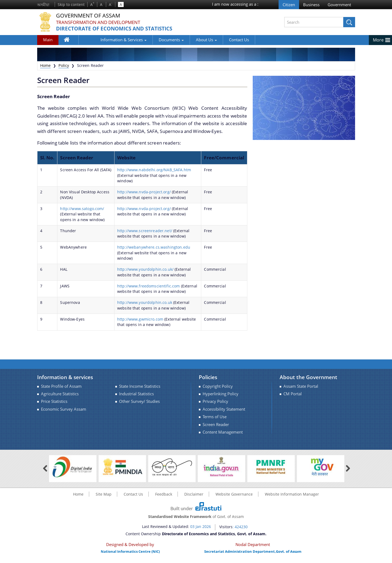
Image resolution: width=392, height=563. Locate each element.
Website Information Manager (292, 494)
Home (70, 41)
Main (48, 40)
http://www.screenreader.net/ (145, 231)
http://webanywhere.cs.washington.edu (154, 247)
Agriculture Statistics (60, 394)
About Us (187, 40)
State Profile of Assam (61, 386)
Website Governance (234, 494)
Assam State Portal (301, 386)
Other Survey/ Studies (139, 401)
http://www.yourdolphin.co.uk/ (145, 269)
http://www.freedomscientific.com (148, 286)
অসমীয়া (43, 5)
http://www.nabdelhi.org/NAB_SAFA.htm (154, 170)
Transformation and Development (101, 22)
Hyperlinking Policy (221, 394)
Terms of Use (215, 417)
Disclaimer (194, 494)
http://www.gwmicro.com (140, 319)
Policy (64, 65)
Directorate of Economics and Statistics (118, 29)
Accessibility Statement (224, 409)
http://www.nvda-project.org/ (144, 192)
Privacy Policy (215, 401)
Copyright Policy (218, 386)
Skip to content (71, 4)
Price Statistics (54, 401)
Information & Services (104, 40)
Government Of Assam (91, 16)
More (378, 40)
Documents (152, 40)
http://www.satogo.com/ (82, 209)
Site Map (104, 494)
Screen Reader (216, 425)
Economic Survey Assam (64, 409)
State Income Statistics (140, 386)
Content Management (223, 432)
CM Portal (293, 394)
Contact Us (220, 40)
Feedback (164, 494)
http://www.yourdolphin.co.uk (145, 302)
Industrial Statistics (136, 394)
